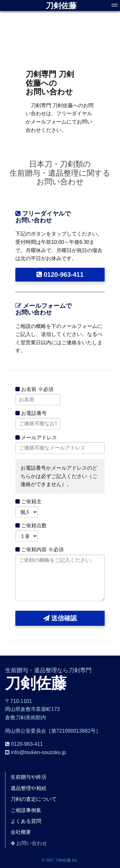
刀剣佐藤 (61, 6)
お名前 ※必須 (34, 389)
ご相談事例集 (26, 810)
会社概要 (21, 832)
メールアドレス (36, 438)
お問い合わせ (32, 843)
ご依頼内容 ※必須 (40, 549)
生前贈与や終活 (28, 777)
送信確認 (60, 618)
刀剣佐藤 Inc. (67, 860)
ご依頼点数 (31, 526)
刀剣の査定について (34, 799)
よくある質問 (26, 821)
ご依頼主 (28, 502)
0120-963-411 (60, 275)
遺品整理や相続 (28, 788)
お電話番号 (31, 413)
